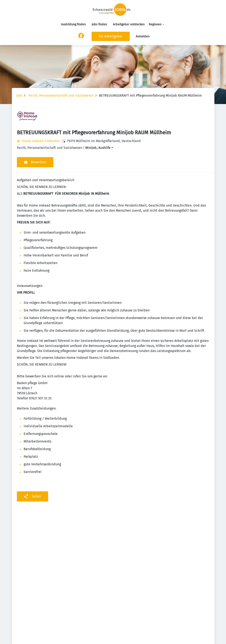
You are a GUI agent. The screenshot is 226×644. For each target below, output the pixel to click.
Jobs (19, 95)
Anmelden (143, 36)
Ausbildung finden (73, 24)
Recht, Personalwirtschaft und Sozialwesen (61, 95)
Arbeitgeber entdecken (129, 24)
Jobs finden (99, 24)
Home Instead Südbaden (41, 141)
